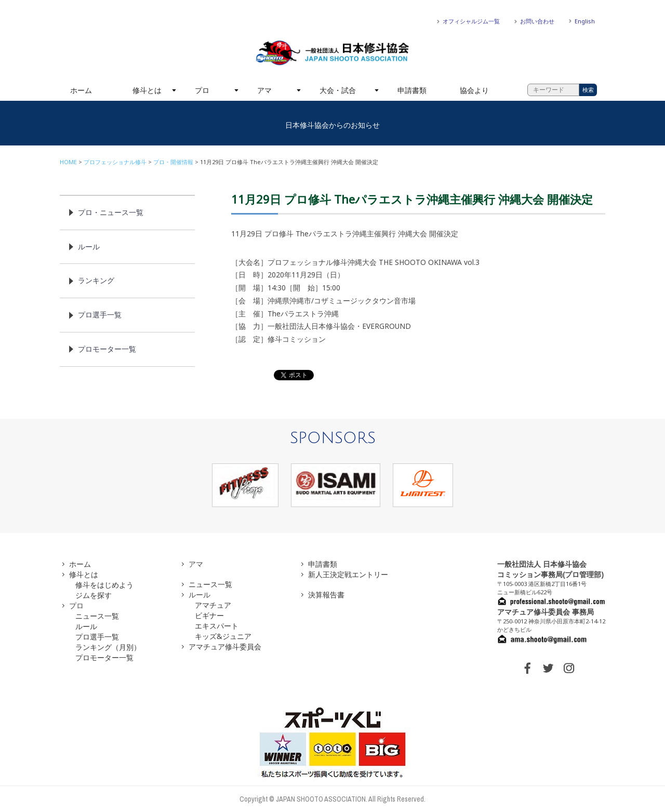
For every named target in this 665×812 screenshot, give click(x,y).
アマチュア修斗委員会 (225, 647)
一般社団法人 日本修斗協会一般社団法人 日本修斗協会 (332, 53)
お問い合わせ (537, 21)
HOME (68, 162)
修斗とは (147, 90)
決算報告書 (326, 595)
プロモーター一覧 (107, 349)
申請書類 (412, 90)
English (585, 21)
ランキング (96, 280)
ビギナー (209, 615)
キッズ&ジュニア (223, 636)
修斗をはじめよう (104, 585)
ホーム (81, 90)
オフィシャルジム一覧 (471, 21)
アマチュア (213, 605)
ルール (89, 247)
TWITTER (548, 668)
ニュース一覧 (97, 616)
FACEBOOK (527, 668)
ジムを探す (94, 595)
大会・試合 (338, 90)
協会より (474, 90)
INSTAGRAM (569, 668)
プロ (202, 90)
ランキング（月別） (108, 647)
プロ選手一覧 (100, 315)
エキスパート (217, 626)
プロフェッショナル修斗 (115, 162)
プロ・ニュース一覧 (111, 212)
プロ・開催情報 (173, 162)
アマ (264, 90)
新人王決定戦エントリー (348, 574)
